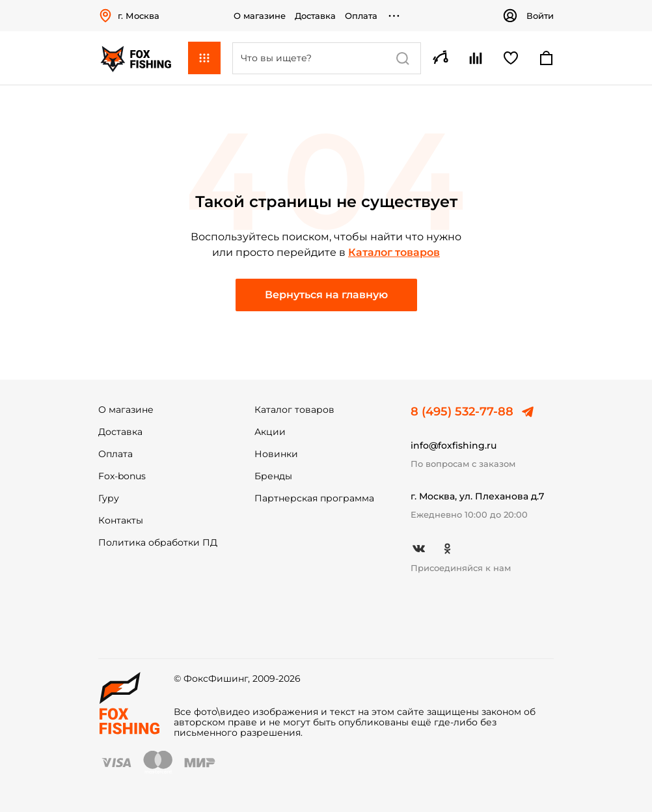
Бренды (273, 476)
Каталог (204, 58)
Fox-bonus (122, 476)
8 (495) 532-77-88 (462, 412)
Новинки (276, 454)
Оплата (361, 16)
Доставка (315, 16)
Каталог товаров (394, 252)
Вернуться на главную (326, 295)
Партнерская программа (314, 498)
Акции (270, 432)
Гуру (109, 498)
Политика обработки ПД (158, 542)
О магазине (260, 16)
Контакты (121, 520)
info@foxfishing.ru (454, 445)
